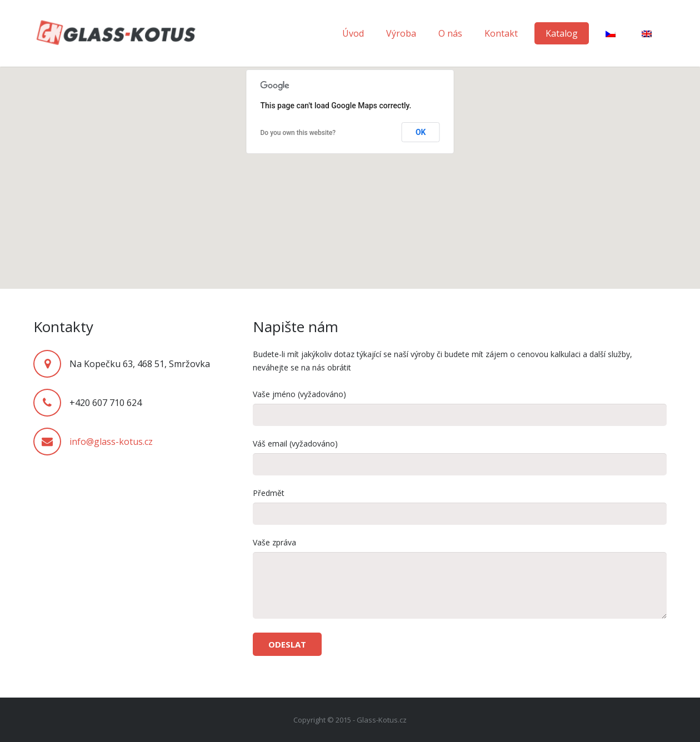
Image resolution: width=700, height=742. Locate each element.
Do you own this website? (298, 133)
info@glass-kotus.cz (111, 442)
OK (421, 132)
